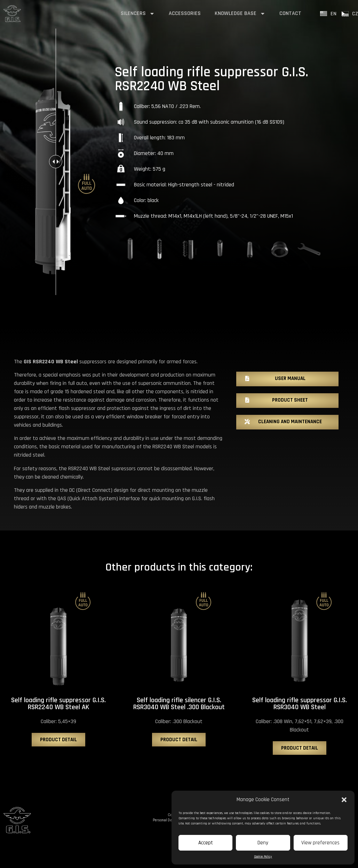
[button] (344, 800)
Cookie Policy (263, 857)
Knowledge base (240, 14)
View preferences (320, 843)
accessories (185, 13)
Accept (206, 843)
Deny (263, 843)
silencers (138, 14)
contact (290, 13)
